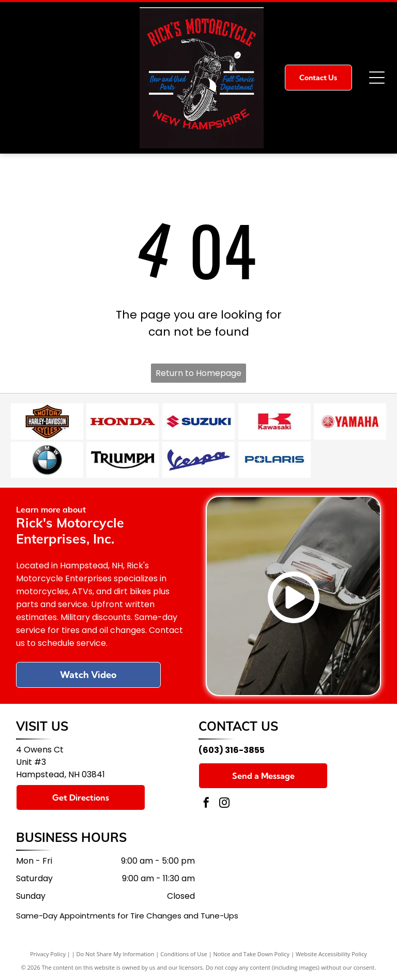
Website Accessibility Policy (331, 954)
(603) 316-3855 (232, 750)
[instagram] (224, 804)
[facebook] (206, 804)
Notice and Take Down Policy (252, 954)
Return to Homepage (198, 373)
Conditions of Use (184, 954)
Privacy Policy (48, 954)
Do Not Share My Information (116, 954)
